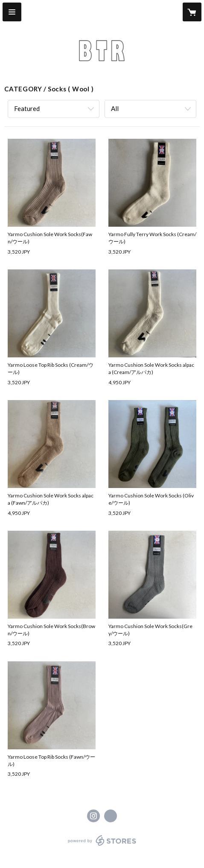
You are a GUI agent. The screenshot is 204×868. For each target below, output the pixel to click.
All (115, 108)
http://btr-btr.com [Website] (111, 816)
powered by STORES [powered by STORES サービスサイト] (102, 846)
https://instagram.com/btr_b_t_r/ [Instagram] (93, 816)
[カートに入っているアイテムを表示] (192, 12)
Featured (27, 108)
